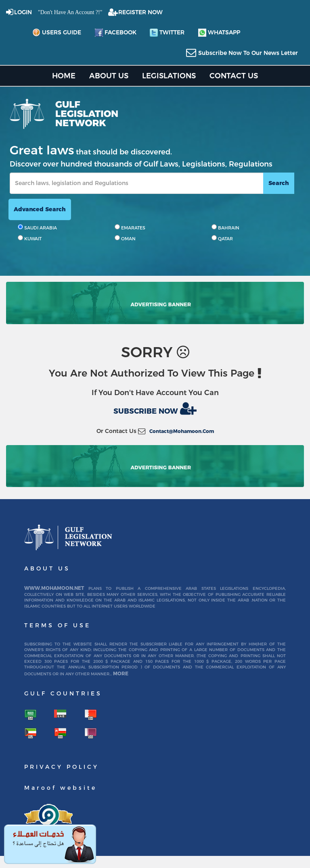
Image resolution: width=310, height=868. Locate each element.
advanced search (40, 209)
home (64, 76)
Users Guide (57, 33)
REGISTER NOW (140, 12)
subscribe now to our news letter (248, 53)
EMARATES (130, 227)
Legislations (169, 76)
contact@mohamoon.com (182, 431)
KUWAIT (30, 238)
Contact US (234, 76)
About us (109, 76)
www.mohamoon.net (54, 588)
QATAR (222, 238)
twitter (167, 33)
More (121, 673)
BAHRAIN (225, 227)
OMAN (125, 238)
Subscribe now (155, 408)
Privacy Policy (62, 767)
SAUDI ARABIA (37, 227)
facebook (116, 33)
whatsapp (219, 33)
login (23, 12)
